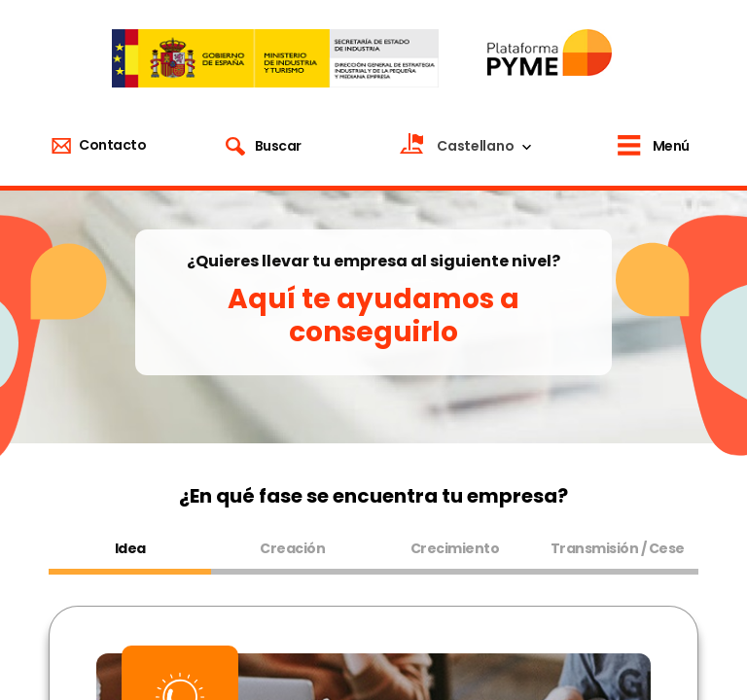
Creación (292, 548)
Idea (130, 548)
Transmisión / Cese (618, 548)
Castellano (475, 146)
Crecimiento (455, 548)
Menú (671, 146)
